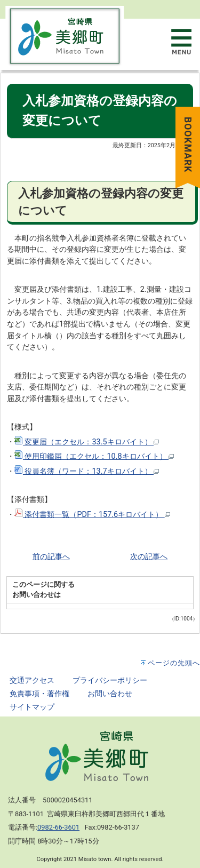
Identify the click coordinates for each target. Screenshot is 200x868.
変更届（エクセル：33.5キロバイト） (87, 442)
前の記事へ (51, 557)
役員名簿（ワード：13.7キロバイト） (87, 471)
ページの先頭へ (174, 663)
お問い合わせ (110, 694)
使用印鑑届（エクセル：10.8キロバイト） (94, 456)
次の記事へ (149, 557)
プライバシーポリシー (110, 680)
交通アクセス (32, 680)
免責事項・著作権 (39, 694)
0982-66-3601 (58, 827)
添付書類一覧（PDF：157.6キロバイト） (92, 515)
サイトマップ (32, 707)
